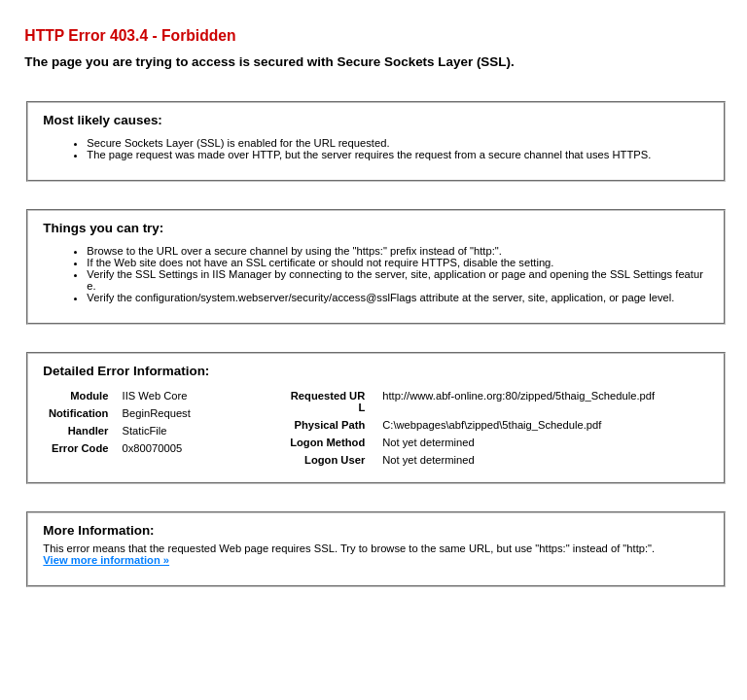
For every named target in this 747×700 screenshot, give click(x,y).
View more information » (106, 560)
